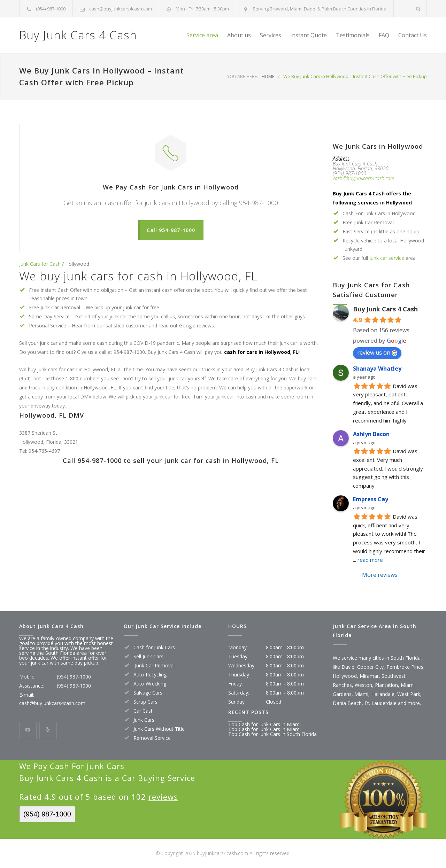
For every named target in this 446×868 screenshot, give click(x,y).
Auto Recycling (150, 675)
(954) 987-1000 (74, 677)
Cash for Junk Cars (154, 647)
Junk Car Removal (154, 665)
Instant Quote (309, 35)
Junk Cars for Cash (40, 264)
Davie (348, 667)
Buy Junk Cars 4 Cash (78, 35)
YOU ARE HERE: (243, 76)
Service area (202, 35)
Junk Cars (144, 720)
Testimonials (353, 35)
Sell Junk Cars (148, 656)
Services (271, 35)
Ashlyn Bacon (371, 434)
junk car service (387, 258)
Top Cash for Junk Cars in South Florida (272, 734)
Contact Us (413, 35)
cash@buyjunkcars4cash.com (121, 9)
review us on (377, 352)
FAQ (384, 35)
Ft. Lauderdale (380, 703)
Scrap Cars (145, 702)
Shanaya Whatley (377, 369)
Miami (361, 694)
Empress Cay (371, 499)
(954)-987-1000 (51, 9)
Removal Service (152, 738)
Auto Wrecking (150, 684)
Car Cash (144, 711)
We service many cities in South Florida (377, 658)
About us (239, 35)
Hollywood (345, 676)
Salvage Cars (148, 693)
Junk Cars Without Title (159, 729)
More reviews (380, 575)
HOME (268, 76)
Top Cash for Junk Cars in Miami (264, 724)
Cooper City (370, 667)
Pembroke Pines (405, 667)
